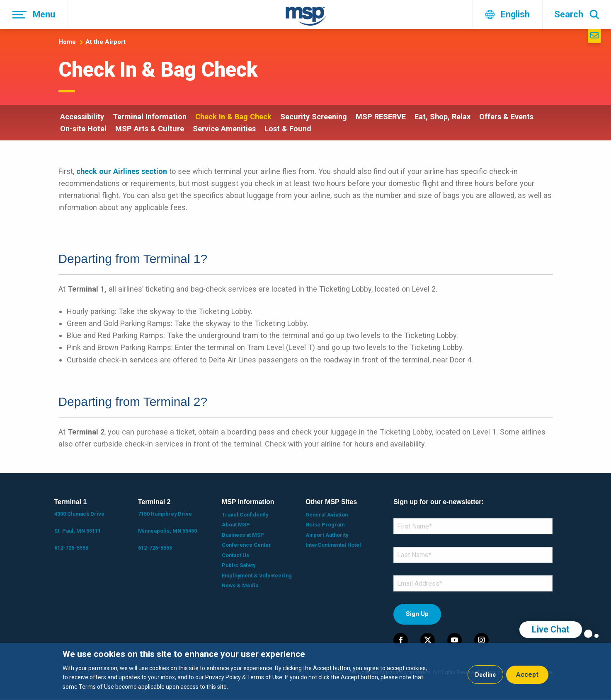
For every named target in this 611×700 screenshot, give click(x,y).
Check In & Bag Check (233, 117)
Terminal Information (150, 117)
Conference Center (246, 545)
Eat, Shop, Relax (442, 117)
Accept (527, 675)
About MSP (236, 525)
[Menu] (34, 14)
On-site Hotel (83, 129)
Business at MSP (243, 535)
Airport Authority (327, 535)
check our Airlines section (122, 171)
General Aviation (327, 515)
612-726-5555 (71, 548)
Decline (485, 675)
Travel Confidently (245, 515)
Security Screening (314, 117)
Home (67, 42)
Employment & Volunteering (257, 576)
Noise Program (325, 525)
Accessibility (82, 117)
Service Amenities (224, 129)
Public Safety (239, 565)
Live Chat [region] (551, 629)
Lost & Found (288, 129)
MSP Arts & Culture (150, 129)
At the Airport (105, 42)
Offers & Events (506, 117)
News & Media (240, 585)
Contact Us (235, 555)
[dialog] (305, 671)
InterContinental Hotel (333, 545)
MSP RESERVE (381, 117)
